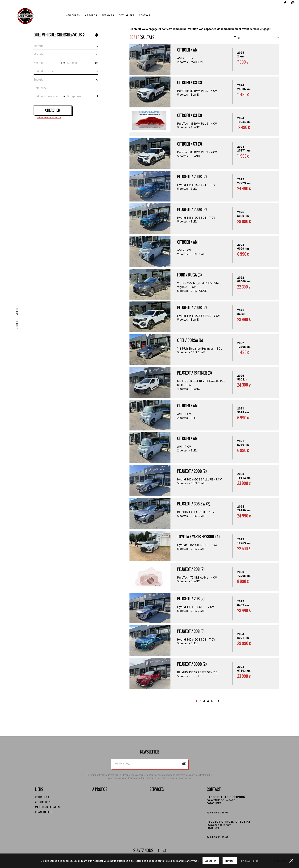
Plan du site (44, 812)
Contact (145, 15)
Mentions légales (47, 807)
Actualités (127, 15)
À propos (91, 15)
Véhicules (73, 15)
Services (108, 15)
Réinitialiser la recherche (49, 117)
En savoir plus (250, 861)
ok (184, 764)
